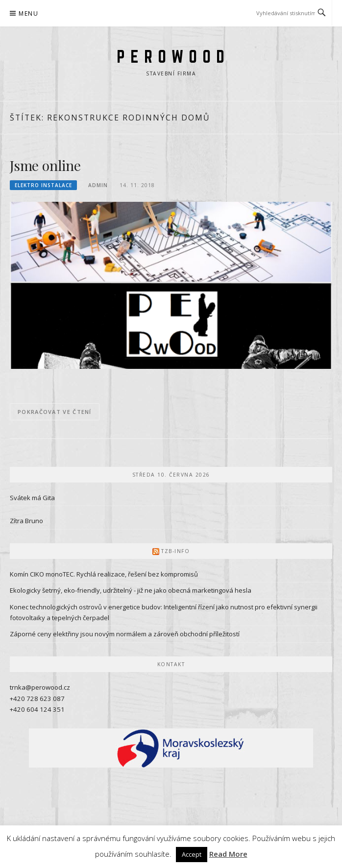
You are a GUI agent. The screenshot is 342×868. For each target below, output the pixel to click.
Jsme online (45, 165)
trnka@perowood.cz (40, 687)
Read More (228, 854)
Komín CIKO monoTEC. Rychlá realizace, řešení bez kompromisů (104, 574)
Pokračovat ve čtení (55, 412)
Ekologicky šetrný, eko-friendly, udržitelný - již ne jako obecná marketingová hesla (131, 590)
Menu (28, 13)
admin (98, 185)
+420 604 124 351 (37, 709)
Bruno (34, 521)
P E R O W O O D (171, 56)
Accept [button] (192, 854)
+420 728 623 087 (37, 699)
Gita (49, 498)
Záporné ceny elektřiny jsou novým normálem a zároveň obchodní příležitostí (125, 634)
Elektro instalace (43, 185)
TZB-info (175, 551)
